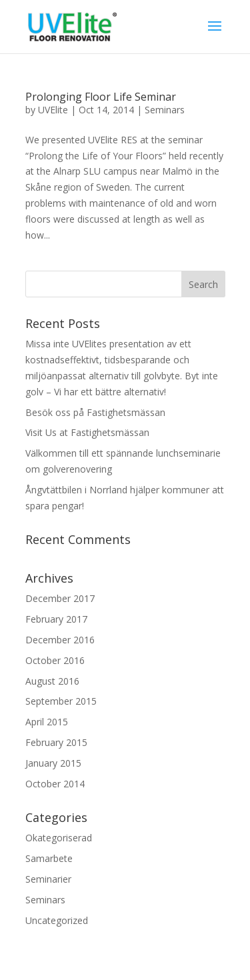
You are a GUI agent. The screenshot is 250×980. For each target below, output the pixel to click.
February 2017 (56, 619)
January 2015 (53, 763)
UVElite (53, 110)
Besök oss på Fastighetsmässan (95, 412)
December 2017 (60, 598)
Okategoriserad (59, 838)
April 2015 (47, 722)
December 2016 (60, 640)
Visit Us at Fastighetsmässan (87, 432)
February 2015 (56, 742)
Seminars (165, 110)
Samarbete (49, 858)
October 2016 (55, 660)
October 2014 (55, 784)
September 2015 (61, 701)
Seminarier (48, 879)
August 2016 (52, 681)
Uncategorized (57, 920)
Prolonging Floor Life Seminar (101, 97)
